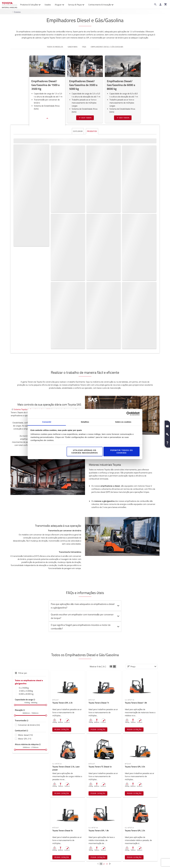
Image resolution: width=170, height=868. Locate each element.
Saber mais (73, 47)
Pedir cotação (145, 167)
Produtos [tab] (92, 131)
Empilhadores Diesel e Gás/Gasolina (107, 47)
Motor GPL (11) (25, 626)
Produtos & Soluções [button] (30, 5)
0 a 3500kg (24, 575)
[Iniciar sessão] (160, 4)
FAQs (127, 844)
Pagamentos (130, 833)
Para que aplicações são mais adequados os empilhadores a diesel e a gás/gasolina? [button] (85, 493)
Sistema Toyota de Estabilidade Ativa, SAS (32, 296)
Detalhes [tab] (85, 422)
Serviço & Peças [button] (76, 5)
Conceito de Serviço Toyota (63, 837)
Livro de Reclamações (135, 848)
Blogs (90, 833)
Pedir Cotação (62, 616)
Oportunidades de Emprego (26, 829)
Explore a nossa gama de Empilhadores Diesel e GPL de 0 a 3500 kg (36, 165)
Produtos (17, 12)
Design (16, 844)
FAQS (84, 47)
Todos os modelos (55, 47)
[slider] (15, 592)
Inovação (54, 833)
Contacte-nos (125, 782)
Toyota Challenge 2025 (23, 833)
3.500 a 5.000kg (26, 578)
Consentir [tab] (47, 422)
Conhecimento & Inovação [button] (101, 5)
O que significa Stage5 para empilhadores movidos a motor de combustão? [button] (85, 514)
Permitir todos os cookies (121, 451)
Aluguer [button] (59, 5)
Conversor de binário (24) (29, 612)
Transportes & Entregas (135, 829)
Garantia (128, 837)
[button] (167, 425)
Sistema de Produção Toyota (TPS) (66, 825)
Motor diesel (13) (25, 622)
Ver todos (85, 118)
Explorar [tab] (78, 131)
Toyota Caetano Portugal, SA (26, 825)
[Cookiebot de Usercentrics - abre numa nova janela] (128, 414)
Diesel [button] (36, 145)
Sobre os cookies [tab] (123, 422)
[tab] (85, 493)
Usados (48, 5)
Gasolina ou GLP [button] (36, 152)
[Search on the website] (155, 4)
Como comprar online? (135, 840)
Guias (90, 825)
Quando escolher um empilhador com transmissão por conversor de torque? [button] (85, 503)
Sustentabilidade (58, 829)
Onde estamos (19, 837)
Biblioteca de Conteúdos (99, 829)
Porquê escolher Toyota (24, 840)
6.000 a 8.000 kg (26, 581)
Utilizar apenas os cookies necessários (85, 451)
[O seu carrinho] (166, 4)
